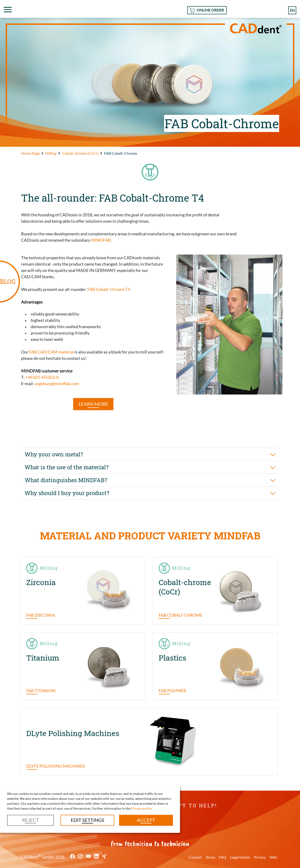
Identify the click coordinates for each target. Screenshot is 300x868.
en (292, 10)
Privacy (260, 857)
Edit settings (88, 820)
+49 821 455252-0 (42, 377)
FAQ (223, 857)
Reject (30, 820)
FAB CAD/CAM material (51, 352)
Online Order (210, 10)
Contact (195, 857)
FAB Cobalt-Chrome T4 (109, 289)
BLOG (8, 281)
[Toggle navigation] (8, 10)
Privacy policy (141, 808)
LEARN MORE (93, 404)
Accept (146, 820)
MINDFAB (101, 240)
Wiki (273, 857)
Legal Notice (240, 857)
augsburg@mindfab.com (57, 383)
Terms (210, 857)
